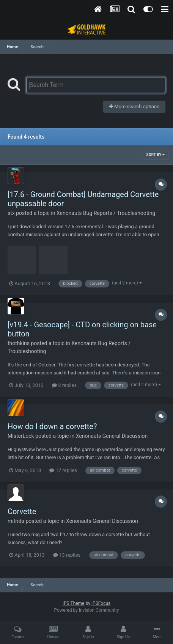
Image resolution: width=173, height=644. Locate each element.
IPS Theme (74, 603)
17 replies (63, 470)
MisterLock (21, 436)
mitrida (16, 521)
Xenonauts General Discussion (112, 436)
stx (11, 213)
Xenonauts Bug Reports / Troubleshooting (106, 213)
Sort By (156, 155)
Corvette (22, 511)
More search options (134, 107)
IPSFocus (101, 603)
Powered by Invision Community (87, 610)
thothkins (19, 343)
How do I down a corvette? (52, 426)
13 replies (67, 555)
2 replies (64, 385)
